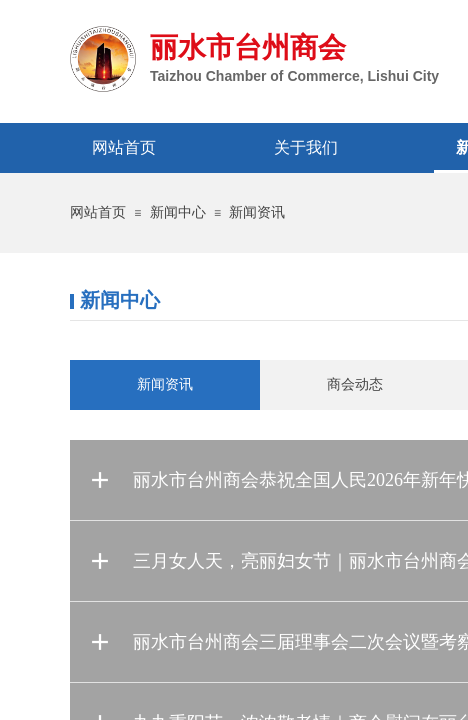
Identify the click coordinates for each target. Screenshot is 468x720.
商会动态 (355, 384)
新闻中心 (178, 212)
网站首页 (98, 212)
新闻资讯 (257, 212)
